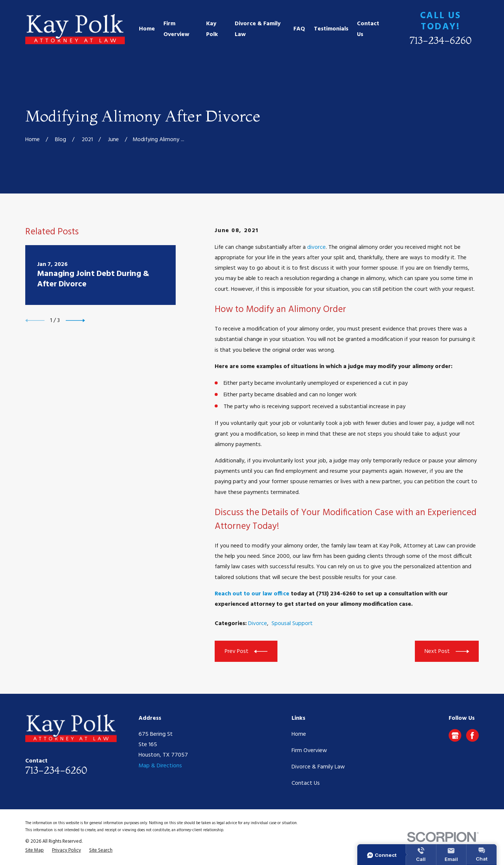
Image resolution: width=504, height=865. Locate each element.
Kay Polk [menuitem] (212, 29)
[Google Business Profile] (455, 736)
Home (299, 734)
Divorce (258, 624)
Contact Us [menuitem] (368, 29)
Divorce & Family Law (318, 767)
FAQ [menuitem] (299, 29)
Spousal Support (292, 624)
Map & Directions (160, 766)
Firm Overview (309, 751)
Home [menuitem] (147, 29)
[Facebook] (472, 736)
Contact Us (306, 783)
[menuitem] (35, 851)
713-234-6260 (440, 40)
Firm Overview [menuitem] (176, 29)
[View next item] (75, 321)
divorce (316, 247)
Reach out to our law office (252, 594)
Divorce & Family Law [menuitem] (258, 29)
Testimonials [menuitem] (331, 29)
